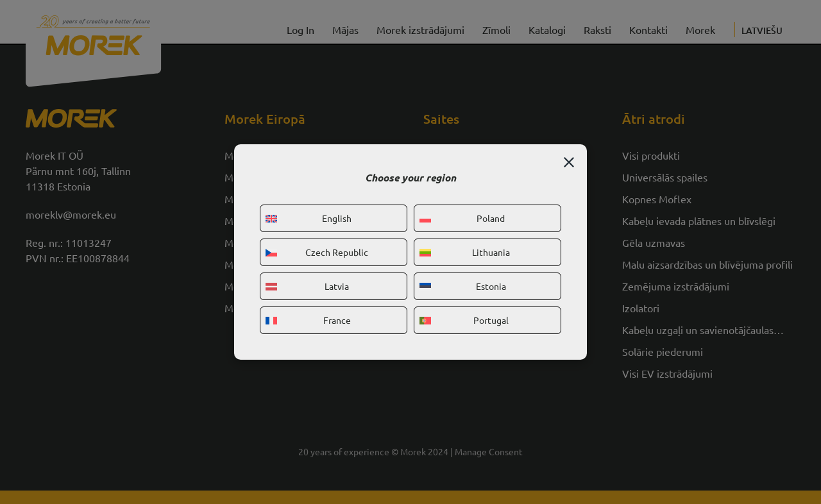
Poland (462, 218)
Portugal (464, 320)
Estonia (463, 286)
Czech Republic (317, 252)
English (309, 218)
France (308, 320)
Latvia (307, 286)
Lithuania (465, 252)
